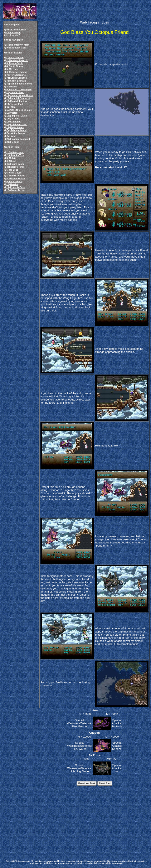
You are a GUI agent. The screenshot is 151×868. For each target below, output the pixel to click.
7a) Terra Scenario (16, 75)
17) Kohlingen (14, 122)
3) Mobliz (11, 158)
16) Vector (12, 113)
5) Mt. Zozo (12, 170)
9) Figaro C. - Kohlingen (19, 89)
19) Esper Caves (15, 127)
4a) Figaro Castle (15, 164)
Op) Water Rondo (16, 133)
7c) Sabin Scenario (16, 81)
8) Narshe (12, 87)
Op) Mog (11, 107)
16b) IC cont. (13, 119)
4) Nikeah (11, 161)
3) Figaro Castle (15, 63)
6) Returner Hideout (17, 72)
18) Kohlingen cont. (17, 124)
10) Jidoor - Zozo (15, 92)
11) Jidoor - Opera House (20, 95)
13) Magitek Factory (17, 101)
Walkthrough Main (16, 48)
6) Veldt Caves (14, 173)
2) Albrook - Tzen (15, 155)
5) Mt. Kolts (12, 69)
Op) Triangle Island (16, 130)
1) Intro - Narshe (15, 57)
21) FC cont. (13, 142)
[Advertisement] (64, 820)
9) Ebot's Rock (14, 181)
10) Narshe (12, 184)
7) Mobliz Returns (16, 176)
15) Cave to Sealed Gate (19, 110)
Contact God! (13, 32)
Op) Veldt (11, 136)
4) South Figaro (15, 66)
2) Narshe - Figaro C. (17, 60)
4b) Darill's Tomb (15, 167)
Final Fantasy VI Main (18, 45)
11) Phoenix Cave (16, 187)
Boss (105, 22)
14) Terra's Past (15, 104)
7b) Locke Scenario (17, 78)
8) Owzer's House (16, 179)
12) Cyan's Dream (16, 190)
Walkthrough (89, 22)
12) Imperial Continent (18, 98)
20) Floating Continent (18, 139)
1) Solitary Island (15, 152)
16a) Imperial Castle (17, 116)
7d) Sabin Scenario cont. (19, 84)
